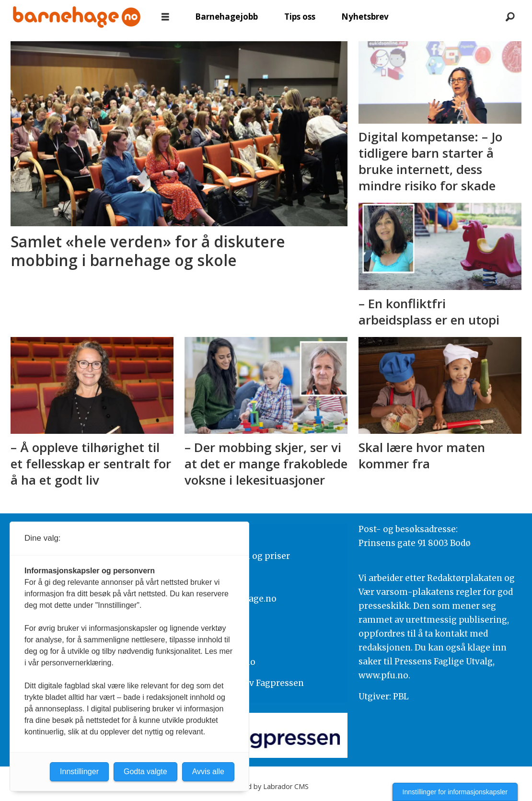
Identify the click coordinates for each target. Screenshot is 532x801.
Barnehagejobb (226, 17)
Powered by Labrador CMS (266, 786)
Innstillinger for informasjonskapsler (455, 792)
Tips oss (300, 17)
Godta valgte (145, 772)
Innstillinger (79, 772)
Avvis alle (208, 772)
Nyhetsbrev (365, 17)
